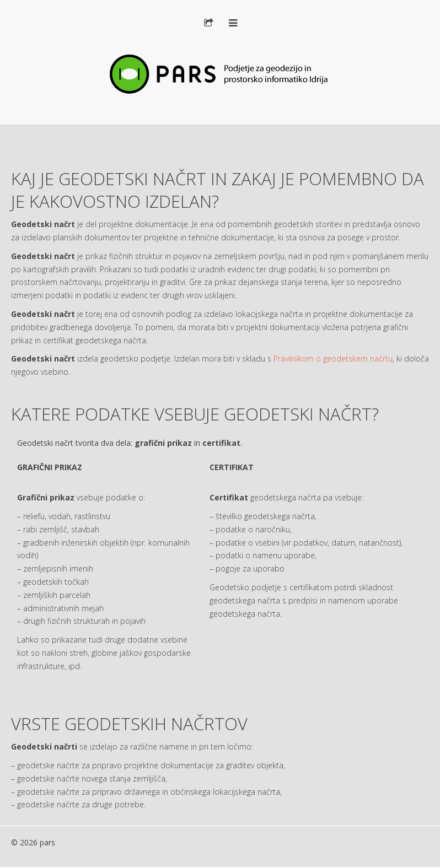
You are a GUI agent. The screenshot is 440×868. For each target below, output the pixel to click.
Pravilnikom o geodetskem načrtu (333, 358)
